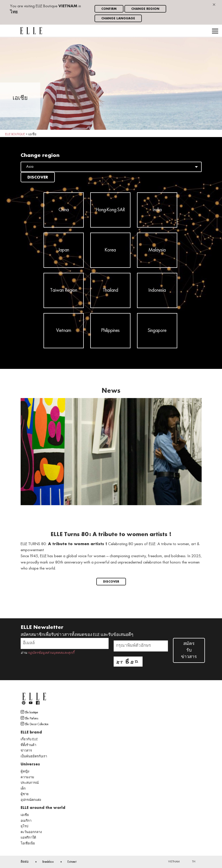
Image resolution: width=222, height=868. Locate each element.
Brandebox (48, 862)
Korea (110, 250)
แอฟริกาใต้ (28, 838)
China (64, 210)
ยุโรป (24, 827)
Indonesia (157, 290)
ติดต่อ (25, 862)
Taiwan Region (64, 290)
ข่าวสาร (26, 751)
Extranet (72, 862)
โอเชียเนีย (28, 844)
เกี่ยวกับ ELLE (29, 740)
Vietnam (64, 331)
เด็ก (23, 789)
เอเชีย (25, 815)
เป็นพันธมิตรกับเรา (34, 757)
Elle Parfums (29, 718)
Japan (64, 250)
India (157, 210)
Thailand (110, 290)
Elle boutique (29, 712)
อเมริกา (26, 821)
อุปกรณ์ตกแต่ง (31, 800)
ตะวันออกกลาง (31, 832)
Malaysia (157, 250)
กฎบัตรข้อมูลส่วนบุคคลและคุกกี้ (51, 653)
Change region (145, 9)
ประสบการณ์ (30, 783)
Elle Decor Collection (34, 724)
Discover (38, 178)
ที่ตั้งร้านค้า (28, 745)
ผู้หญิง (25, 772)
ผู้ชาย (25, 794)
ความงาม (27, 777)
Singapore (157, 331)
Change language (118, 18)
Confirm (109, 9)
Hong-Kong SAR (110, 210)
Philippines (110, 331)
